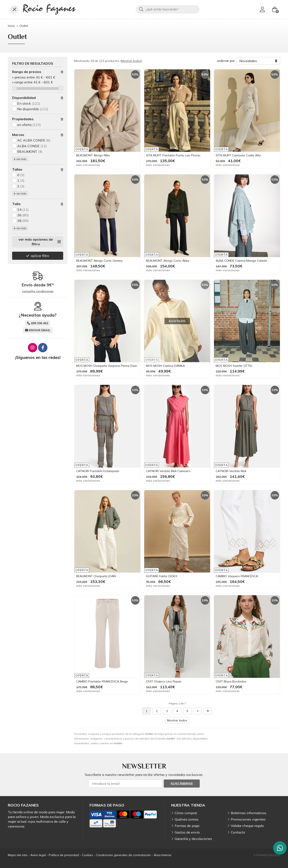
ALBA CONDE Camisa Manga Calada (241, 261)
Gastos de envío (187, 832)
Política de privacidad (64, 855)
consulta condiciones (38, 291)
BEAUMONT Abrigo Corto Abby (168, 261)
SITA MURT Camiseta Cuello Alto (238, 155)
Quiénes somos (187, 819)
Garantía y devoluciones (193, 839)
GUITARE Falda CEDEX (162, 576)
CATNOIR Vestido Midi (231, 471)
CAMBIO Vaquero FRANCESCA (237, 576)
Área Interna (163, 855)
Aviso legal (38, 855)
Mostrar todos (131, 61)
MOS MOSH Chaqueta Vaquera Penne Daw (107, 366)
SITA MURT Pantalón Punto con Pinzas (173, 155)
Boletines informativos (249, 813)
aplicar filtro (40, 256)
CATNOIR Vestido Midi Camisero (168, 471)
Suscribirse (182, 784)
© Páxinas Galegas (267, 855)
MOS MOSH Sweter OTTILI (234, 366)
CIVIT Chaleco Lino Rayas (164, 681)
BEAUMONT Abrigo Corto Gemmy (99, 261)
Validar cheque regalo (247, 826)
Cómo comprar (186, 813)
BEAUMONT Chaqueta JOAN (96, 576)
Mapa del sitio (18, 855)
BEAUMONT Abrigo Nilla (93, 155)
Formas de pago (187, 826)
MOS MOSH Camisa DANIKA (165, 366)
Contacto (238, 832)
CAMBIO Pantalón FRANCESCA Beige (102, 681)
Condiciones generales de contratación (123, 855)
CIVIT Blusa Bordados (231, 681)
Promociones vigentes (248, 819)
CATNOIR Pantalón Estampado (98, 471)
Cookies (87, 855)
